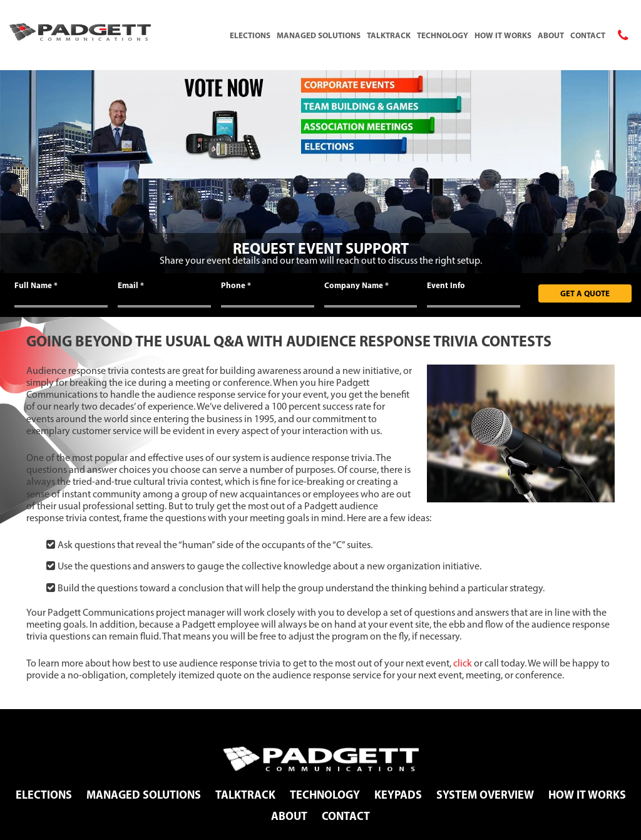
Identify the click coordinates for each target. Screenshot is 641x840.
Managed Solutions (319, 35)
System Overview (485, 795)
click (463, 663)
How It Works (503, 35)
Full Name (36, 285)
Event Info (446, 285)
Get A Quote (585, 293)
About (551, 35)
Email (131, 285)
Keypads (398, 795)
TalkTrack (389, 35)
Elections (250, 35)
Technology (443, 35)
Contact (588, 35)
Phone (236, 285)
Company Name (356, 285)
